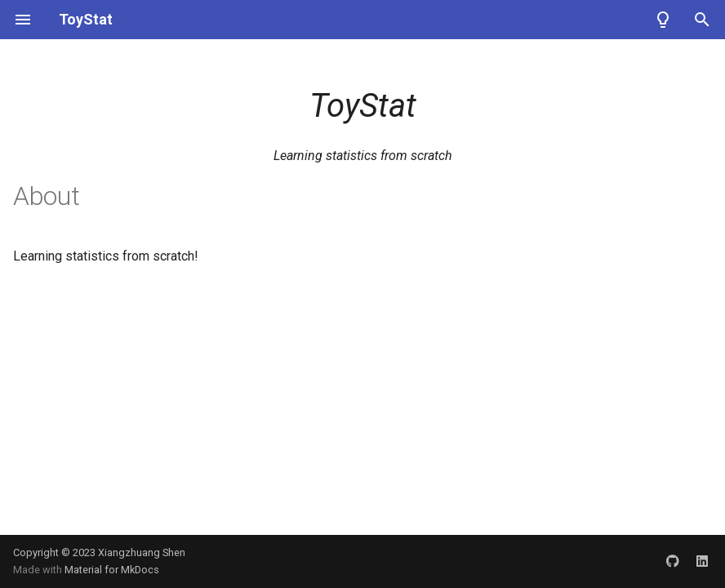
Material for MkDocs (112, 570)
